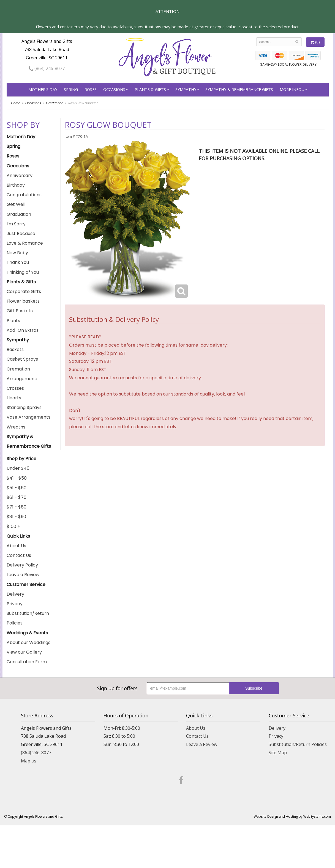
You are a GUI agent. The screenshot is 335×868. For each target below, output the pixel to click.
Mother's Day (43, 89)
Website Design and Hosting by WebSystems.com (292, 816)
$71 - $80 (17, 507)
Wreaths (16, 427)
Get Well (16, 204)
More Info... (292, 89)
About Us (16, 546)
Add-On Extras (23, 330)
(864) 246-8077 (47, 68)
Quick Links (18, 536)
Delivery (15, 594)
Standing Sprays (24, 407)
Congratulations (24, 195)
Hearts (14, 398)
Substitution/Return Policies (28, 618)
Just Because (21, 233)
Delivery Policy (22, 565)
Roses (91, 89)
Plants (13, 321)
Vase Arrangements (28, 417)
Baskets (15, 349)
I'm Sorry (16, 224)
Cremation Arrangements (23, 374)
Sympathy (186, 89)
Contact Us (19, 555)
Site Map (278, 753)
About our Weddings (28, 642)
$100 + (13, 526)
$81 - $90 (16, 517)
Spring (71, 89)
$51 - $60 (17, 488)
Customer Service (26, 584)
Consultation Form (27, 662)
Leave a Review (23, 575)
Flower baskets (23, 301)
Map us (29, 761)
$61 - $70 (17, 497)
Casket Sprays (22, 359)
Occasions (114, 89)
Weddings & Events (27, 633)
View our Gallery (24, 652)
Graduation (54, 103)
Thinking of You (23, 272)
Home (15, 103)
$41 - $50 (17, 478)
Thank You (18, 262)
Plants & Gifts (150, 89)
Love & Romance (25, 243)
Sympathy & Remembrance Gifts (239, 89)
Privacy (15, 604)
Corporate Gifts (24, 291)
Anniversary (20, 175)
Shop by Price (21, 459)
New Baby (17, 253)
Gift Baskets (20, 311)
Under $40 (18, 468)
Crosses (15, 388)
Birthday (16, 185)
